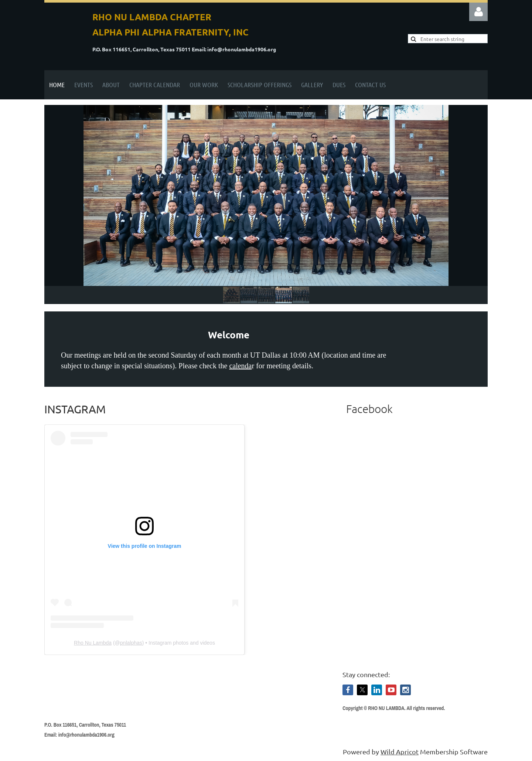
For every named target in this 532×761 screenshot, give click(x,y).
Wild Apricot (400, 752)
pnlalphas (131, 643)
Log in (478, 12)
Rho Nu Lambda (93, 643)
